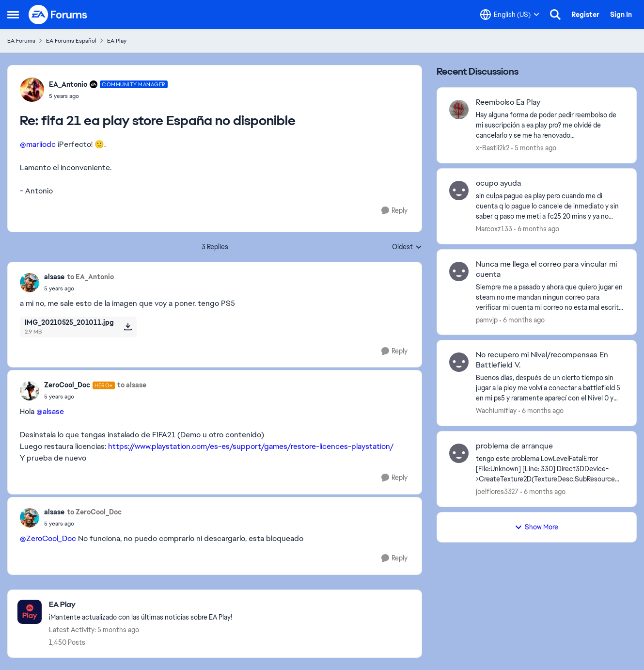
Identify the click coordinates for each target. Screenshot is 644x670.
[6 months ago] (537, 229)
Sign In (621, 15)
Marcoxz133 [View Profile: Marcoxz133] (494, 229)
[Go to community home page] (58, 15)
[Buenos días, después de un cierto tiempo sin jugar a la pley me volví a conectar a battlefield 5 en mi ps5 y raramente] (550, 388)
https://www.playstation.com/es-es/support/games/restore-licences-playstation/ (251, 446)
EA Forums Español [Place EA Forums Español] (71, 41)
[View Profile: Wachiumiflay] (459, 362)
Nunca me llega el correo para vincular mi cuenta (546, 269)
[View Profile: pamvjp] (459, 271)
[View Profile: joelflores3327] (459, 453)
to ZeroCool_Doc (94, 512)
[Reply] (394, 211)
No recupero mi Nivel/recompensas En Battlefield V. (542, 360)
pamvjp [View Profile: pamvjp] (487, 319)
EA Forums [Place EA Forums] (21, 41)
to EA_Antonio (90, 277)
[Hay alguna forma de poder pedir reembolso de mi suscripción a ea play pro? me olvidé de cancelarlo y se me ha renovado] (550, 125)
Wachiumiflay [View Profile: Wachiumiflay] (496, 411)
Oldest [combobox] (407, 247)
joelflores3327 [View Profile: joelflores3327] (497, 492)
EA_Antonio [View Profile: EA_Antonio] (68, 84)
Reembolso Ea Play (508, 102)
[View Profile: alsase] (30, 283)
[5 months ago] (534, 148)
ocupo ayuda (498, 183)
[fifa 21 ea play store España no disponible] (108, 96)
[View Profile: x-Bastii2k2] (459, 110)
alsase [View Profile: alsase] (54, 277)
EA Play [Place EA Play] (117, 41)
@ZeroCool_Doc (48, 538)
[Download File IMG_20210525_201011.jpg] (128, 327)
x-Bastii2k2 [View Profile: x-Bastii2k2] (493, 148)
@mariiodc (38, 144)
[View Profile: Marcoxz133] (459, 191)
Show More (536, 527)
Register (585, 15)
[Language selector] (510, 15)
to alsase (132, 385)
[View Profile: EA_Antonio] (32, 90)
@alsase (50, 411)
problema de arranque (514, 446)
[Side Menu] (13, 15)
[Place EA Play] (141, 605)
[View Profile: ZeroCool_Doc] (30, 391)
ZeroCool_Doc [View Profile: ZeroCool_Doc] (67, 385)
